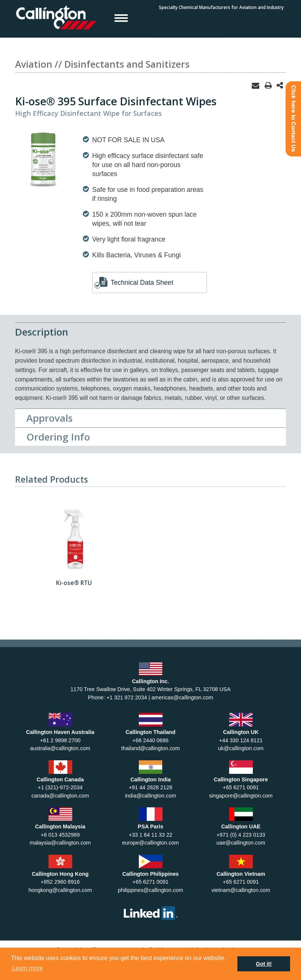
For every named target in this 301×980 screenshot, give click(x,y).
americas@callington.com (182, 697)
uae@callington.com (241, 843)
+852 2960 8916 (60, 882)
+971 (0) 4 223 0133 (241, 835)
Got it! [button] (264, 964)
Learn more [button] (27, 968)
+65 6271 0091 (241, 787)
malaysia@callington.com (60, 843)
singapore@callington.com (241, 796)
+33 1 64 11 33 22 (150, 835)
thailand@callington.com (150, 748)
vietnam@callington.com (241, 890)
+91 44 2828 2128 (150, 787)
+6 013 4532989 (60, 835)
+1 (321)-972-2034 (60, 787)
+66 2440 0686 (150, 740)
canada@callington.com (60, 796)
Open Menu (121, 18)
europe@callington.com (150, 843)
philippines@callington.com (150, 890)
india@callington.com (150, 796)
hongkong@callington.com (60, 890)
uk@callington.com (241, 748)
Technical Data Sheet (142, 283)
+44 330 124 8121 (241, 740)
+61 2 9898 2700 (60, 740)
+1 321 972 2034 (127, 697)
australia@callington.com (60, 748)
